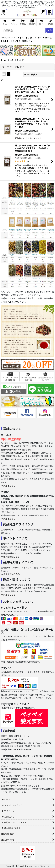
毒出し (7, 41)
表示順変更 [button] (31, 74)
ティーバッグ (24, 38)
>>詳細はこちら (8, 486)
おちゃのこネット (23, 866)
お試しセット (28, 41)
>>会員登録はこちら (10, 557)
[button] (4, 12)
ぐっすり (16, 41)
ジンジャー (36, 38)
